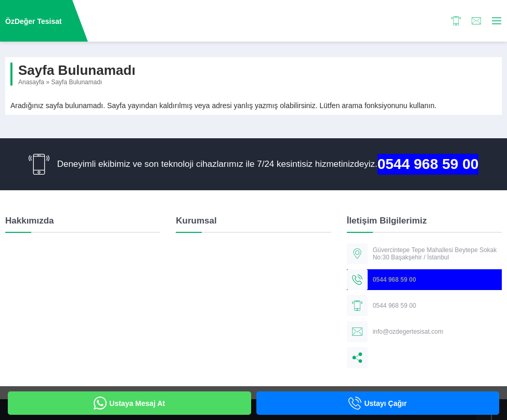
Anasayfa (31, 82)
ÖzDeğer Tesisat (34, 21)
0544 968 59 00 (428, 164)
